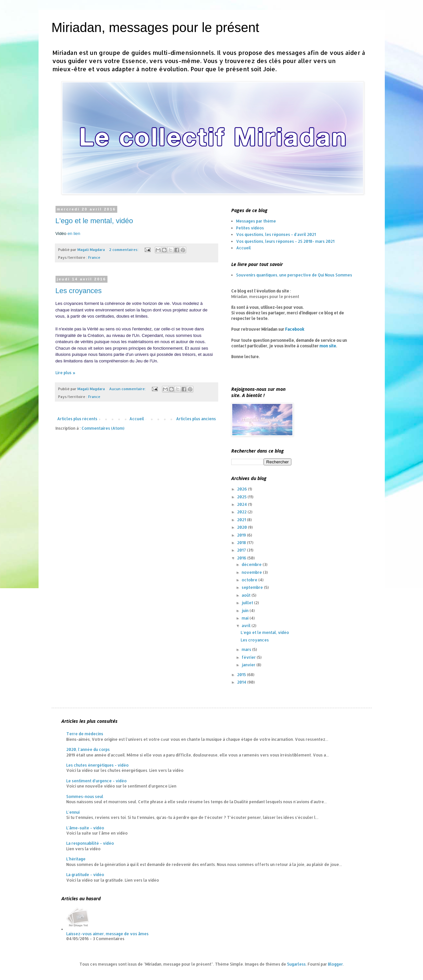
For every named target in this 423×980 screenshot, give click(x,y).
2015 (242, 675)
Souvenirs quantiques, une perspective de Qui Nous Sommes (294, 275)
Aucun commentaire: (128, 389)
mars (247, 649)
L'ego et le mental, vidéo (94, 221)
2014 (242, 682)
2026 (243, 489)
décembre (252, 565)
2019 (242, 535)
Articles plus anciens (196, 419)
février (249, 657)
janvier (249, 665)
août (247, 595)
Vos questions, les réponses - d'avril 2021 (276, 234)
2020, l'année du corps (88, 749)
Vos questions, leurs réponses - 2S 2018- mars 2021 (285, 241)
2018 (242, 543)
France (94, 257)
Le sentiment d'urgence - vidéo (97, 781)
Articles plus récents (77, 419)
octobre (250, 580)
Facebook (295, 329)
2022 (242, 512)
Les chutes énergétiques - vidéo (98, 765)
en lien (74, 233)
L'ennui (73, 812)
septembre (253, 587)
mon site (328, 346)
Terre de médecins (85, 734)
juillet (248, 603)
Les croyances (79, 291)
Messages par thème (256, 221)
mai (246, 618)
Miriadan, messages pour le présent (155, 27)
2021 (242, 520)
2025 (242, 497)
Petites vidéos (250, 228)
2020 (243, 527)
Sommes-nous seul (85, 797)
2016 (242, 558)
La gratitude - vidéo (85, 875)
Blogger (335, 964)
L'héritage (76, 859)
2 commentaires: (124, 250)
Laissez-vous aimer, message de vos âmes (107, 934)
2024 (243, 504)
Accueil (137, 419)
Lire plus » (65, 373)
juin (246, 611)
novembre (252, 572)
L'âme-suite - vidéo (85, 828)
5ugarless (296, 964)
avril (247, 626)
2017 (242, 550)
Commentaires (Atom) (103, 428)
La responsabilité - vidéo (90, 843)
